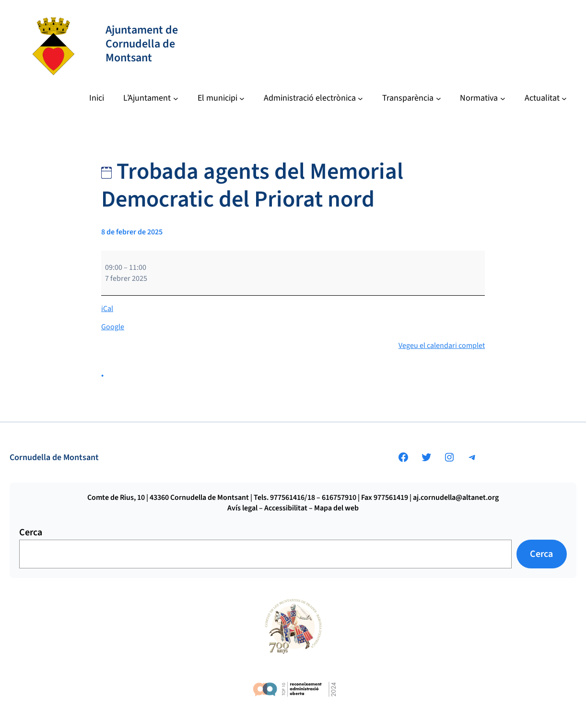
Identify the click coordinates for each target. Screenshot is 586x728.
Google (113, 327)
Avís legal (242, 508)
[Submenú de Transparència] (411, 98)
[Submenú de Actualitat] (546, 98)
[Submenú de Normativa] (482, 98)
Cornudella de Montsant (54, 457)
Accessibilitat (286, 508)
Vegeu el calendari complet (442, 346)
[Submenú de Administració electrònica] (313, 98)
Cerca (31, 532)
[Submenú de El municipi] (221, 98)
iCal (107, 309)
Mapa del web (336, 508)
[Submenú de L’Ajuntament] (151, 98)
